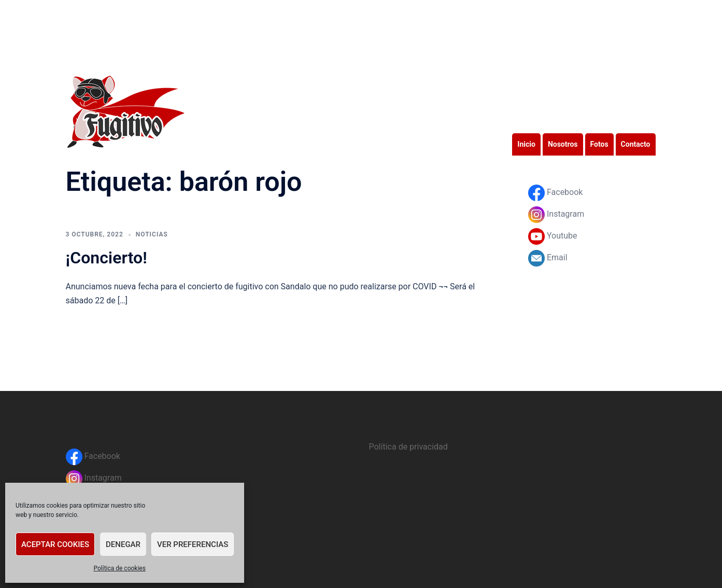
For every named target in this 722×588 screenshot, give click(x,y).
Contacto (636, 144)
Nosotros (563, 144)
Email (548, 257)
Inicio (526, 144)
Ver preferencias (193, 544)
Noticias (152, 234)
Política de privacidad (408, 447)
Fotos (599, 144)
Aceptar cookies (55, 544)
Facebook (555, 192)
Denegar (123, 544)
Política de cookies (119, 568)
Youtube (553, 236)
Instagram (556, 214)
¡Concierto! (107, 258)
